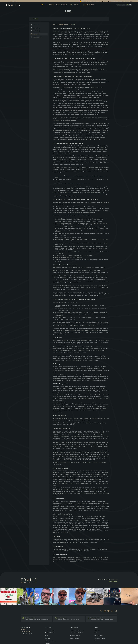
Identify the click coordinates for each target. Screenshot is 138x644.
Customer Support (50, 630)
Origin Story (97, 630)
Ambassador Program (100, 638)
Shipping (47, 638)
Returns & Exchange (51, 641)
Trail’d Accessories (74, 638)
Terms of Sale (36, 28)
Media (96, 633)
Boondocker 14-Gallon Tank (77, 630)
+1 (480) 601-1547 (26, 631)
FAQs (47, 635)
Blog (95, 641)
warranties (73, 561)
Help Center (34, 19)
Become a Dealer (99, 635)
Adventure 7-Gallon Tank (76, 633)
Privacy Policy (36, 31)
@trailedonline (113, 581)
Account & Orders (50, 633)
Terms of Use (36, 34)
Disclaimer (35, 25)
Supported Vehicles (75, 635)
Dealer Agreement (38, 37)
